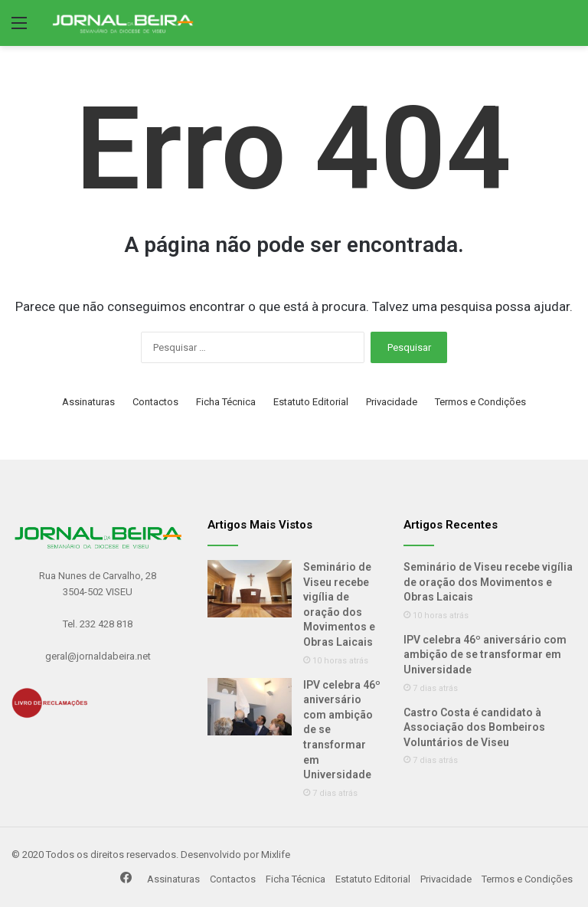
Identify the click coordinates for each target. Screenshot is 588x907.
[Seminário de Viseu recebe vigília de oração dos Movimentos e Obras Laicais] (250, 589)
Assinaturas (88, 402)
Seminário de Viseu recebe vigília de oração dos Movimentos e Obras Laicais (488, 582)
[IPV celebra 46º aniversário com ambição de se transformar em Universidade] (250, 707)
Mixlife (276, 855)
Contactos (155, 402)
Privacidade (392, 402)
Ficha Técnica (226, 402)
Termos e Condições (480, 402)
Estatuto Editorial (311, 402)
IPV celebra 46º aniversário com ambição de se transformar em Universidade (485, 655)
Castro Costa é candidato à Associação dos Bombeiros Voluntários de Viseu (474, 727)
